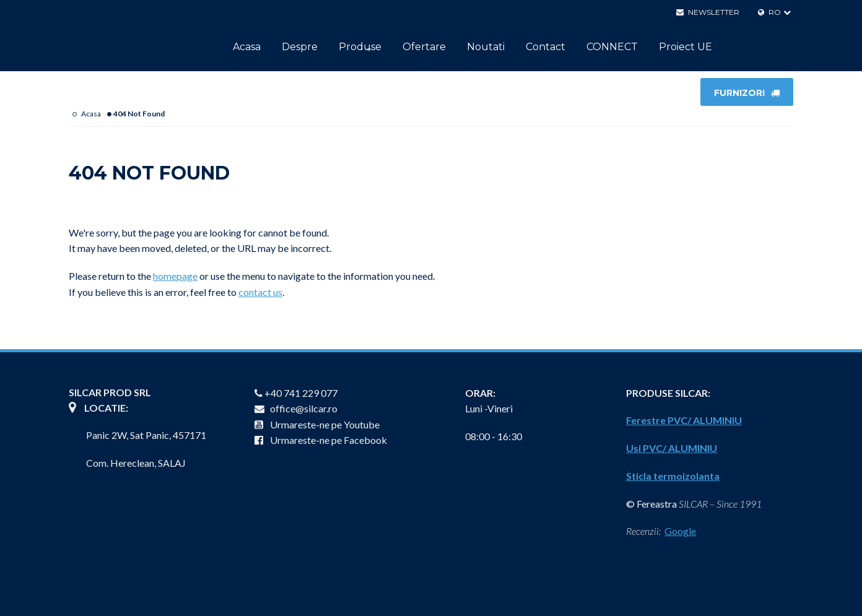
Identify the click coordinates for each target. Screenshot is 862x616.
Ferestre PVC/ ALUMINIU (684, 420)
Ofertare (424, 47)
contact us (260, 292)
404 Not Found (139, 114)
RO (769, 12)
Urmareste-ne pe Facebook (321, 440)
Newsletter (708, 12)
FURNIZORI (747, 93)
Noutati (486, 47)
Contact (546, 47)
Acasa (247, 47)
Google (680, 531)
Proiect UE (686, 47)
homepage (175, 276)
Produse (360, 47)
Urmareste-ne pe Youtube (317, 424)
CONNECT (612, 47)
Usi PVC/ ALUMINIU (672, 448)
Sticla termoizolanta (673, 476)
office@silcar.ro (296, 408)
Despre (300, 47)
